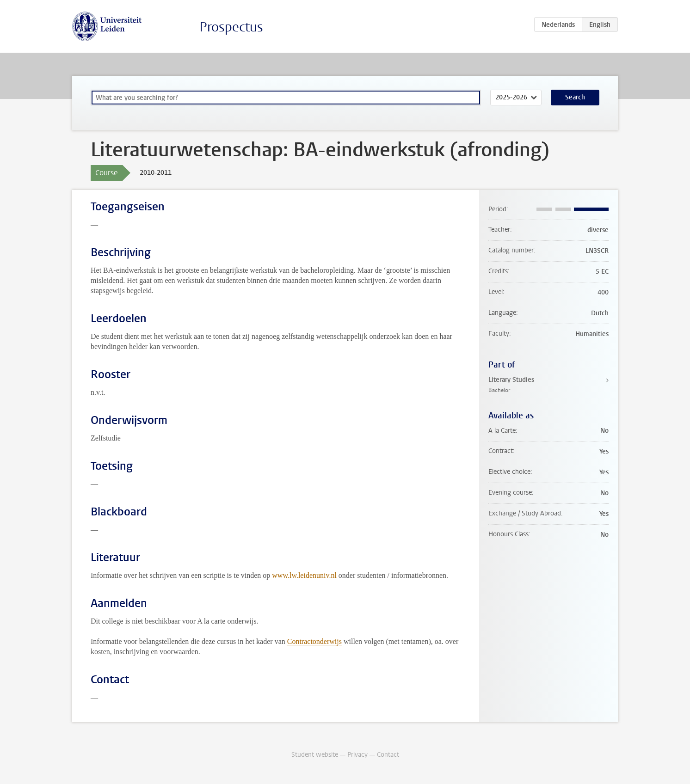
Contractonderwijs (314, 641)
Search (575, 97)
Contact (388, 755)
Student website (315, 755)
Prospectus (231, 27)
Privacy (357, 755)
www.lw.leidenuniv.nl (304, 575)
